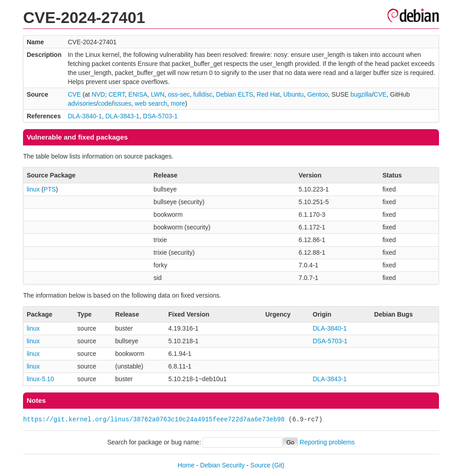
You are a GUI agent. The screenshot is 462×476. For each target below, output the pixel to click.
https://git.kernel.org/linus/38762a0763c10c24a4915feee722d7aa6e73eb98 (154, 419)
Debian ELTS (235, 94)
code (105, 103)
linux (33, 189)
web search (151, 103)
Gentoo (318, 94)
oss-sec (179, 94)
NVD (98, 94)
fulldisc (203, 94)
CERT (116, 94)
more (178, 103)
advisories (82, 103)
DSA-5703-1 (160, 116)
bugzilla (361, 94)
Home (186, 465)
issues (122, 103)
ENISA (138, 94)
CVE (74, 94)
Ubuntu (293, 94)
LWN (157, 94)
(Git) (278, 465)
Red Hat (268, 94)
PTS (50, 189)
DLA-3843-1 (123, 116)
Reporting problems (327, 442)
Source (260, 465)
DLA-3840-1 (85, 116)
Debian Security (223, 465)
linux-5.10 (40, 379)
